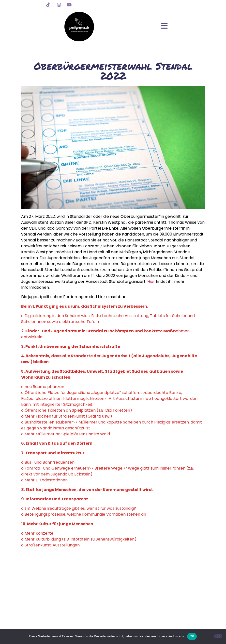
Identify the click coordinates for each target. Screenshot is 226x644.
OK (192, 636)
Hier (152, 281)
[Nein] (218, 636)
